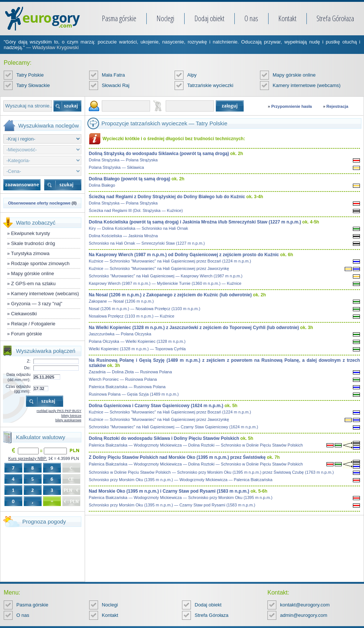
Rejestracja (337, 106)
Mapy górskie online (294, 75)
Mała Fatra (113, 75)
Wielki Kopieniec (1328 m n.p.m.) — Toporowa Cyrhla (137, 349)
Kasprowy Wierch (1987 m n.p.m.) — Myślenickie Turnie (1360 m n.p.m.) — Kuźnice (165, 283)
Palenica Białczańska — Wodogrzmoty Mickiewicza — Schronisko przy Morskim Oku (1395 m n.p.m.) (181, 497)
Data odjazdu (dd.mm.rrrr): (18, 377)
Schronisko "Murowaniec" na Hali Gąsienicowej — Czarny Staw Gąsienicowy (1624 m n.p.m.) (173, 427)
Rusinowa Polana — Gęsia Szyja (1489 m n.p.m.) (134, 394)
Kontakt (287, 18)
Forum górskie (27, 334)
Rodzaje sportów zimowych (40, 263)
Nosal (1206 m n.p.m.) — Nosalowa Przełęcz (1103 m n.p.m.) (144, 309)
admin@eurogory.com (304, 615)
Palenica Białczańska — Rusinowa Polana (127, 387)
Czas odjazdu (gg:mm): (18, 389)
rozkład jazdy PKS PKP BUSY (59, 411)
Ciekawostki (24, 314)
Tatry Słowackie (33, 85)
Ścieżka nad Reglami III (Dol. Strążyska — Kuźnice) (136, 210)
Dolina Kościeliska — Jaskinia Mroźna (123, 236)
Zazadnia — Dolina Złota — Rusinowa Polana (130, 372)
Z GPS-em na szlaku (33, 284)
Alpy (192, 75)
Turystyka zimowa (30, 253)
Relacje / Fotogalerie (33, 324)
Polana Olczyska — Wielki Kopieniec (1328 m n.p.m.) (137, 341)
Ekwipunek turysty (31, 233)
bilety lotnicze (71, 416)
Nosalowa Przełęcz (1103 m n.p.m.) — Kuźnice (131, 316)
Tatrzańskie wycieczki (210, 85)
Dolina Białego (102, 185)
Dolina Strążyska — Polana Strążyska (123, 160)
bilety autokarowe (68, 420)
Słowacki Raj (116, 85)
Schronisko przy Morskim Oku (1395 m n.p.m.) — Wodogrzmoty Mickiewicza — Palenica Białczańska (181, 480)
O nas (251, 18)
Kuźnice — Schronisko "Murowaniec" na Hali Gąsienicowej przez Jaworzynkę (159, 268)
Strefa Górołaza (335, 18)
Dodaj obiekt (209, 18)
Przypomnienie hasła (291, 106)
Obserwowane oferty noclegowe (39, 203)
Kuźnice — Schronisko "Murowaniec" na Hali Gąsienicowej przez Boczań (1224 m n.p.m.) (170, 261)
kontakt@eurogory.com (305, 605)
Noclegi (165, 18)
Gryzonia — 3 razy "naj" (37, 304)
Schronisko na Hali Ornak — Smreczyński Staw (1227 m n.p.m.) (147, 243)
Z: (29, 361)
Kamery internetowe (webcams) (307, 85)
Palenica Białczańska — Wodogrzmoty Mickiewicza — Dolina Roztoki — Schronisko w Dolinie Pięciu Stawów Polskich (196, 445)
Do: (27, 368)
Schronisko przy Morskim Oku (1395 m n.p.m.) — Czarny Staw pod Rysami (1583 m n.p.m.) (172, 505)
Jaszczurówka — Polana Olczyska (120, 334)
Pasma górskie (119, 18)
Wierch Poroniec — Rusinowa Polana (123, 379)
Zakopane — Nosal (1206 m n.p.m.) (121, 301)
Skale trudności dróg (33, 243)
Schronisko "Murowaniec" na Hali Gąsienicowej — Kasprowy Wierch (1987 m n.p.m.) (166, 276)
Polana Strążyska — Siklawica (116, 167)
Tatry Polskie (30, 75)
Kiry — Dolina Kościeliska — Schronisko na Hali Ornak (138, 228)
